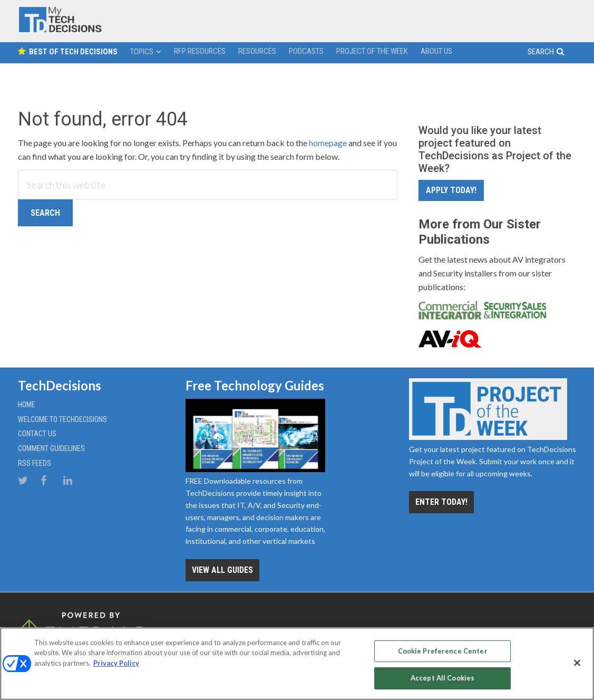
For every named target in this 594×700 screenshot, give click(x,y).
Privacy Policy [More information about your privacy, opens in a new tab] (116, 663)
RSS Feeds (35, 463)
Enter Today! (441, 502)
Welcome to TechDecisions (62, 419)
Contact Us (37, 434)
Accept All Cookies (442, 678)
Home (27, 405)
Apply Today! (451, 190)
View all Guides (222, 570)
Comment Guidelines (51, 448)
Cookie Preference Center (443, 651)
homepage (328, 143)
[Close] (577, 663)
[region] (297, 664)
